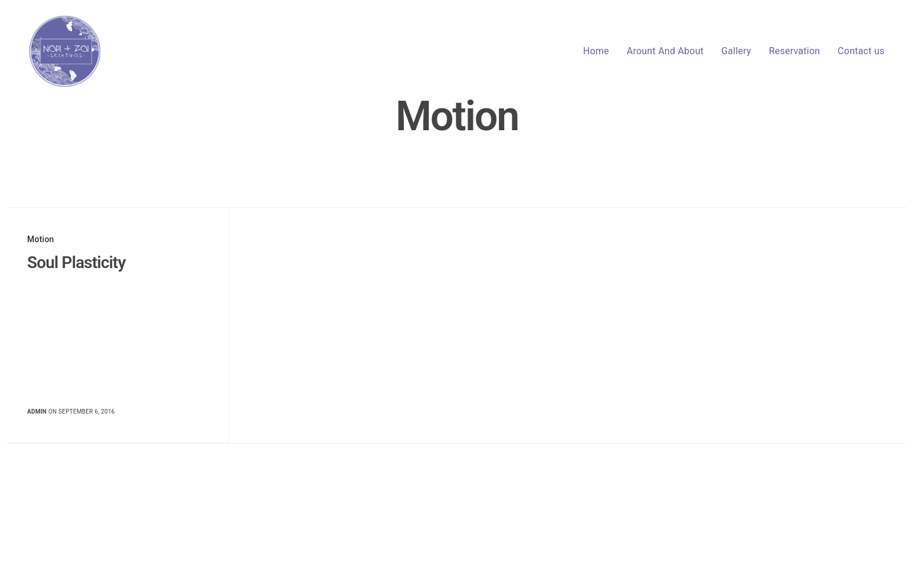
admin (37, 412)
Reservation (795, 51)
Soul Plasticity (76, 262)
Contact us (861, 51)
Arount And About (665, 51)
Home (596, 51)
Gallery (736, 51)
